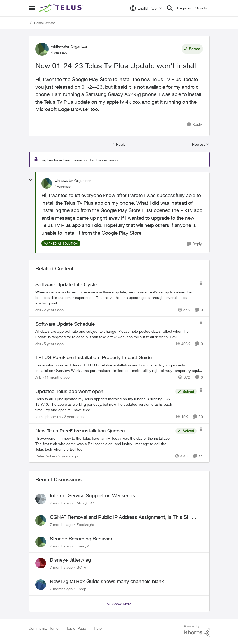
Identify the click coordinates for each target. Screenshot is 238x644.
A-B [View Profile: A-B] (39, 377)
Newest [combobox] (201, 144)
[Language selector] (146, 8)
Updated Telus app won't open (69, 391)
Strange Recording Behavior (81, 539)
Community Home (44, 628)
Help (98, 628)
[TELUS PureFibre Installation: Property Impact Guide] (119, 368)
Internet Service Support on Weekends (92, 495)
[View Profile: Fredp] (41, 585)
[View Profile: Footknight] (41, 520)
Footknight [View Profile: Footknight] (85, 524)
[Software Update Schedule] (116, 334)
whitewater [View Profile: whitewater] (60, 46)
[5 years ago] (53, 343)
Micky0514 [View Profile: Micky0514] (86, 503)
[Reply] (194, 125)
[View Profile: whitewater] (42, 49)
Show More (119, 604)
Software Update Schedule (65, 324)
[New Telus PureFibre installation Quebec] (104, 443)
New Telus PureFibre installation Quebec (80, 431)
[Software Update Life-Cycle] (116, 297)
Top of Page (76, 628)
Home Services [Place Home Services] (42, 23)
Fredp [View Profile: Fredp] (81, 589)
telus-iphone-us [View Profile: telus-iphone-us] (48, 417)
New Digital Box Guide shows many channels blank (107, 581)
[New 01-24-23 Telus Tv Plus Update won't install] (63, 187)
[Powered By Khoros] (197, 631)
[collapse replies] (30, 180)
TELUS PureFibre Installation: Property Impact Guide (94, 357)
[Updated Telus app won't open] (104, 404)
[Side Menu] (32, 8)
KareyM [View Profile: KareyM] (83, 546)
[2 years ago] (53, 310)
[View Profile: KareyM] (41, 542)
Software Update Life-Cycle (66, 284)
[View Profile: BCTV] (41, 563)
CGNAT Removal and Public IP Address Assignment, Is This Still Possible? (121, 517)
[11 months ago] (56, 377)
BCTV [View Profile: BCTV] (81, 567)
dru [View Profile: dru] (38, 310)
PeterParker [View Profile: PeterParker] (45, 456)
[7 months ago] (61, 503)
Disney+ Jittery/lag (70, 560)
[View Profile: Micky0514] (41, 499)
